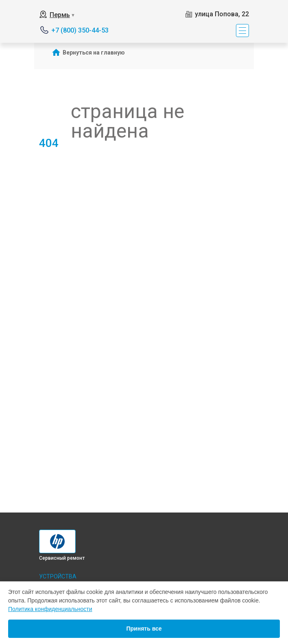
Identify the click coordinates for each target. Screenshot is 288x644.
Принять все (144, 629)
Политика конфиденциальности (50, 609)
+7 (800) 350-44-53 (80, 30)
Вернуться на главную (94, 53)
